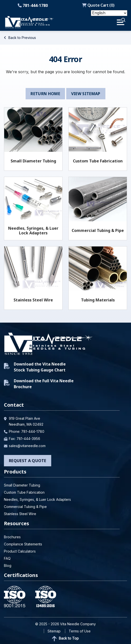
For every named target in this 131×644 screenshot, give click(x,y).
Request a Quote (28, 461)
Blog (8, 566)
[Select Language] (109, 13)
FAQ (7, 558)
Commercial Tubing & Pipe (98, 230)
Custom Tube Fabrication (98, 161)
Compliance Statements (23, 544)
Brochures (12, 537)
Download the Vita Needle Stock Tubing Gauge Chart (35, 367)
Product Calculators (20, 551)
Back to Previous (20, 38)
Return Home (45, 94)
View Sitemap (86, 94)
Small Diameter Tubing (33, 161)
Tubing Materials (98, 300)
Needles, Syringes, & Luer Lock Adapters (33, 231)
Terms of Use (80, 631)
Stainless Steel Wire (33, 300)
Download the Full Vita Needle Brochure (39, 384)
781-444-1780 (33, 5)
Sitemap (54, 631)
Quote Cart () (98, 5)
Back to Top (65, 639)
